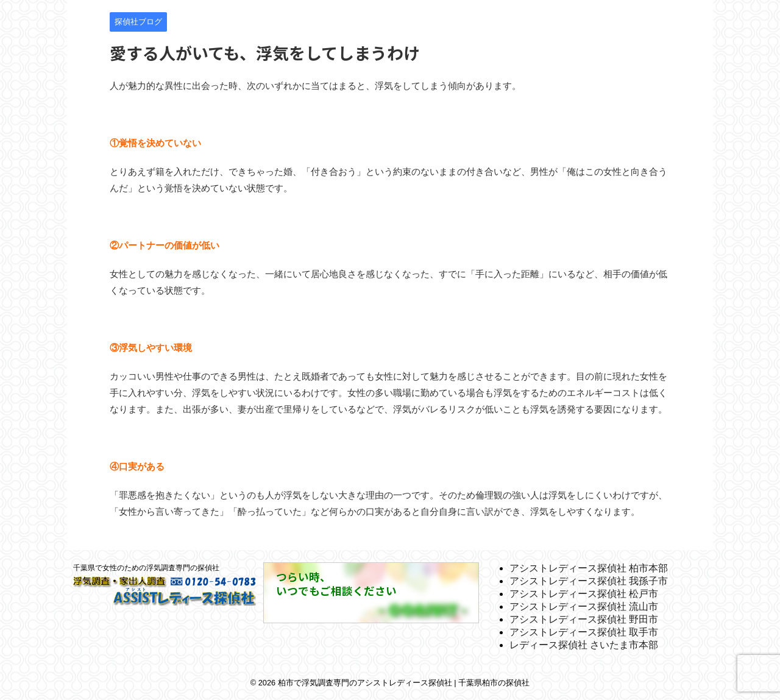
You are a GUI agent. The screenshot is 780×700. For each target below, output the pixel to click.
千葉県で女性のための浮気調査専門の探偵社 (146, 568)
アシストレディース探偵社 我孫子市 (589, 581)
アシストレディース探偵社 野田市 (584, 619)
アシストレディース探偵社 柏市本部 (589, 568)
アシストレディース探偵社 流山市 (584, 606)
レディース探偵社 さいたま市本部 (584, 645)
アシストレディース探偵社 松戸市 (584, 594)
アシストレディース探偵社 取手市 (584, 632)
